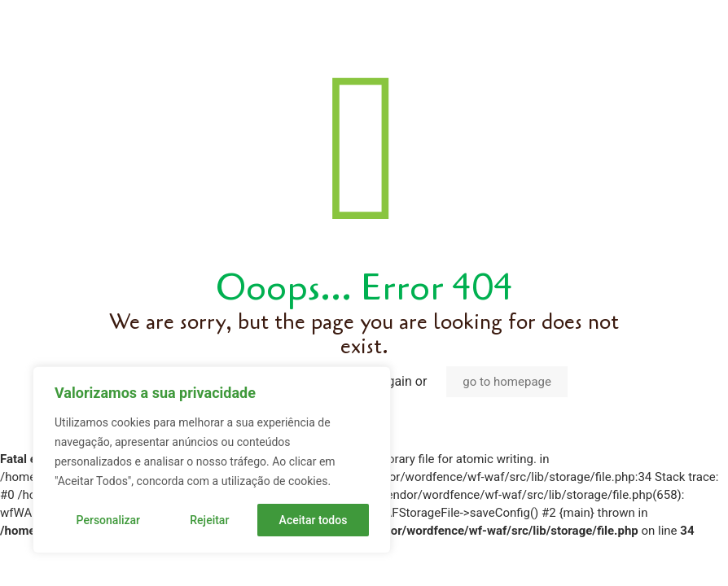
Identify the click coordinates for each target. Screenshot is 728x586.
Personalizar (108, 520)
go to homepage (507, 382)
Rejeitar (209, 520)
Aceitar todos (314, 520)
